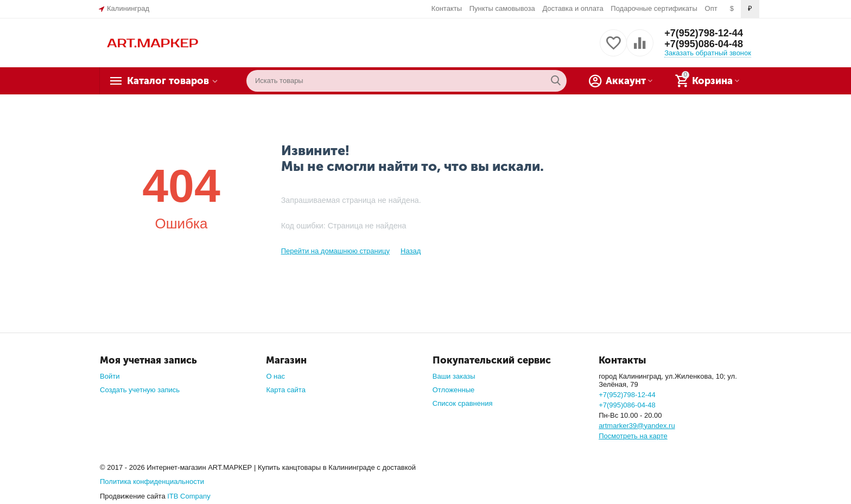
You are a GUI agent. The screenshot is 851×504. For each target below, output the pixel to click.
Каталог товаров (168, 81)
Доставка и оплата (573, 8)
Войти (110, 376)
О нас (275, 376)
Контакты (447, 8)
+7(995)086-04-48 (704, 44)
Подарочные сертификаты (654, 8)
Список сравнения (463, 403)
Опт (711, 8)
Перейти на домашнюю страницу (335, 251)
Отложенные (454, 390)
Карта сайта (286, 390)
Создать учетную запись (140, 390)
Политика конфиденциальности (152, 481)
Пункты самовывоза (502, 8)
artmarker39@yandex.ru (637, 426)
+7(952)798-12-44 (704, 33)
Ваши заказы (454, 376)
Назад (411, 251)
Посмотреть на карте (633, 436)
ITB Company (189, 496)
